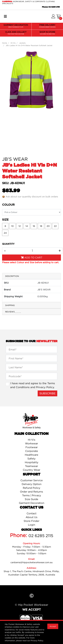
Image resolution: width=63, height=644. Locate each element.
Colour (8, 205)
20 (48, 226)
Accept (53, 626)
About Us (32, 517)
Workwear (32, 443)
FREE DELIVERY (47, 26)
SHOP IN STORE (47, 33)
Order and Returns (32, 492)
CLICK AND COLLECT (16, 33)
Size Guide (32, 499)
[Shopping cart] (59, 17)
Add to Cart (32, 258)
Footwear (32, 447)
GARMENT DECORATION (16, 26)
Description (12, 276)
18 (41, 226)
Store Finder (32, 521)
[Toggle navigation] (5, 16)
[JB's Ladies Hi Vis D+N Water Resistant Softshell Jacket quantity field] (32, 251)
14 (27, 226)
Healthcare (32, 455)
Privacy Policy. (37, 641)
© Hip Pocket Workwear (32, 605)
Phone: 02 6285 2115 (51, 7)
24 (5, 233)
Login (32, 525)
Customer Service (32, 480)
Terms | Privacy (32, 495)
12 (20, 226)
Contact (32, 513)
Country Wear (32, 470)
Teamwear (32, 466)
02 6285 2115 (41, 536)
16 (34, 226)
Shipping (10, 305)
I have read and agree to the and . (33, 385)
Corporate (32, 451)
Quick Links (32, 530)
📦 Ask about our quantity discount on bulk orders (30, 197)
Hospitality (32, 462)
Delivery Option (32, 484)
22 (55, 226)
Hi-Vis (32, 440)
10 (12, 226)
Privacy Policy (45, 387)
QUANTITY (8, 244)
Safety (32, 459)
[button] (53, 17)
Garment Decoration (32, 503)
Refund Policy (32, 488)
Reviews (13, 312)
